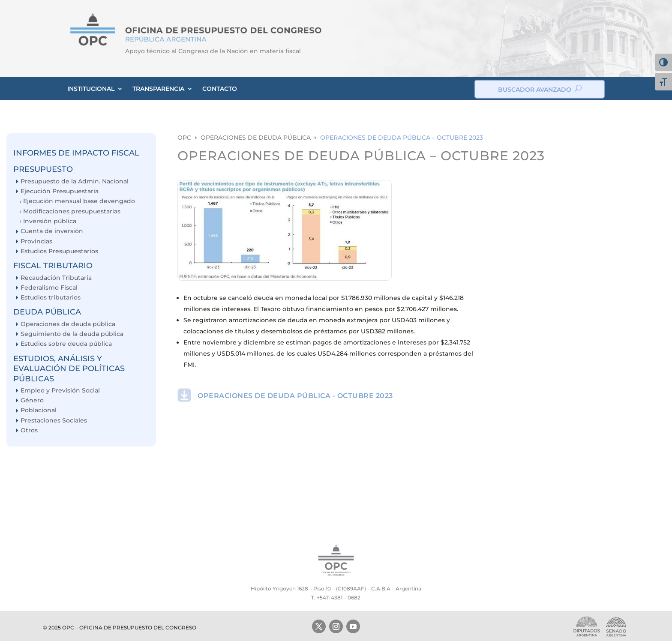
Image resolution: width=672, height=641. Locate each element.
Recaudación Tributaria (56, 278)
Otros (29, 430)
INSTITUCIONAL (91, 89)
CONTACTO (220, 89)
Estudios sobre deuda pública (66, 344)
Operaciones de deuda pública (68, 324)
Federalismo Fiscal (49, 288)
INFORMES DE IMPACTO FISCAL (76, 153)
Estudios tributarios (51, 298)
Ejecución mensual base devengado (79, 201)
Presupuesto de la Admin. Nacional (75, 181)
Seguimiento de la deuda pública (72, 334)
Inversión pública (50, 221)
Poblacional (39, 410)
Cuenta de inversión (52, 231)
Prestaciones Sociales (54, 421)
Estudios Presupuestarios (59, 251)
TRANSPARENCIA (158, 89)
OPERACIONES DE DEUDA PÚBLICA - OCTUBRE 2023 (295, 396)
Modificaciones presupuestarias (72, 211)
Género (32, 400)
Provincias (36, 241)
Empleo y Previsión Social (60, 391)
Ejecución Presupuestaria (60, 191)
